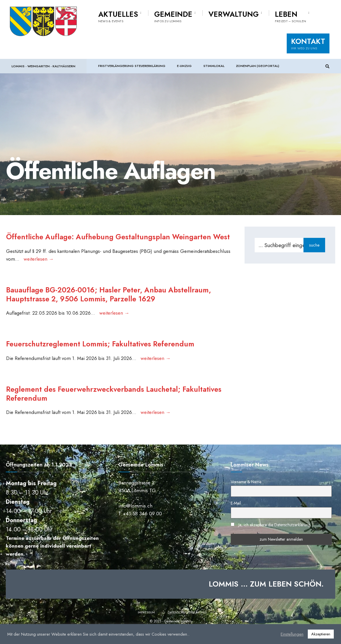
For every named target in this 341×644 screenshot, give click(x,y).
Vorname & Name (246, 493)
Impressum (146, 624)
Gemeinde (173, 16)
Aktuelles (118, 16)
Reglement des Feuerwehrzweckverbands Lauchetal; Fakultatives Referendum (118, 404)
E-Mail (236, 515)
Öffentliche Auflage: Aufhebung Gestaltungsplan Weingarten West (111, 241)
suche (314, 245)
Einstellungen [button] (292, 634)
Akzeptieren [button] (321, 634)
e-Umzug (184, 66)
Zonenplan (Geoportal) (258, 66)
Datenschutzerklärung (187, 624)
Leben (290, 16)
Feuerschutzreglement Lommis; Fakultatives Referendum (103, 354)
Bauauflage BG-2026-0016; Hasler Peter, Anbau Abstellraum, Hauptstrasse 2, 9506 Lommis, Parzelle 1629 (111, 304)
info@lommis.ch (135, 517)
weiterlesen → (38, 268)
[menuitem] (123, 16)
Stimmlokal (214, 66)
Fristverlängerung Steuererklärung (132, 66)
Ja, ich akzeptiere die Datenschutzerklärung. (275, 536)
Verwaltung (234, 14)
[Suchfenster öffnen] (327, 66)
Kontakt (308, 43)
